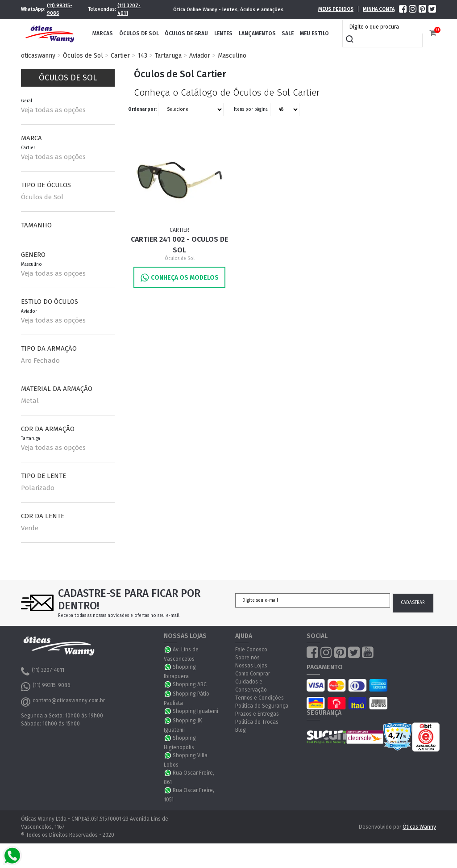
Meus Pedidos (336, 9)
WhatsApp (168, 650)
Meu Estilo (314, 34)
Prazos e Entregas (257, 714)
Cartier (120, 56)
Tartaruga (168, 56)
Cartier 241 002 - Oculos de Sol (179, 245)
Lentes (223, 34)
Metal (30, 401)
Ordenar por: (142, 109)
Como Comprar (253, 674)
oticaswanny (38, 56)
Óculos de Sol (139, 34)
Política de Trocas (257, 722)
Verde (30, 528)
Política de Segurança (262, 706)
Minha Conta (379, 9)
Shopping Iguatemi (195, 711)
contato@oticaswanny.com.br (63, 702)
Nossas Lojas (251, 666)
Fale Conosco (251, 650)
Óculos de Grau (186, 34)
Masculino (232, 56)
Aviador (200, 56)
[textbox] (385, 27)
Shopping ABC (190, 684)
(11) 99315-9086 (60, 9)
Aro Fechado (40, 361)
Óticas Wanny (419, 827)
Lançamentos (257, 34)
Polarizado (38, 488)
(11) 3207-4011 (129, 9)
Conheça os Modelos (180, 278)
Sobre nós (247, 658)
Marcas (103, 34)
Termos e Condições (260, 698)
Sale (288, 34)
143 (142, 56)
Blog (241, 730)
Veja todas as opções (53, 110)
